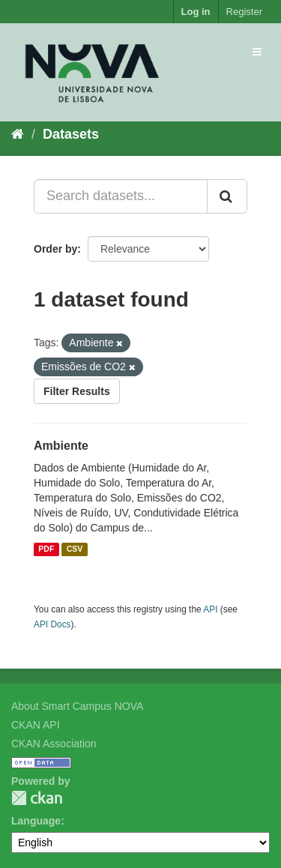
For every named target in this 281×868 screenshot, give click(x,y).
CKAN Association (54, 744)
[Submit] (227, 196)
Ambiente (61, 446)
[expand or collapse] (257, 52)
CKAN (37, 798)
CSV (75, 549)
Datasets (71, 134)
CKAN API (36, 725)
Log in (196, 12)
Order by (55, 249)
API (210, 609)
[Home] (18, 134)
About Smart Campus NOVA (77, 706)
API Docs (52, 624)
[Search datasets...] (121, 196)
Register (244, 12)
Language (36, 821)
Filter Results (77, 391)
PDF (46, 549)
